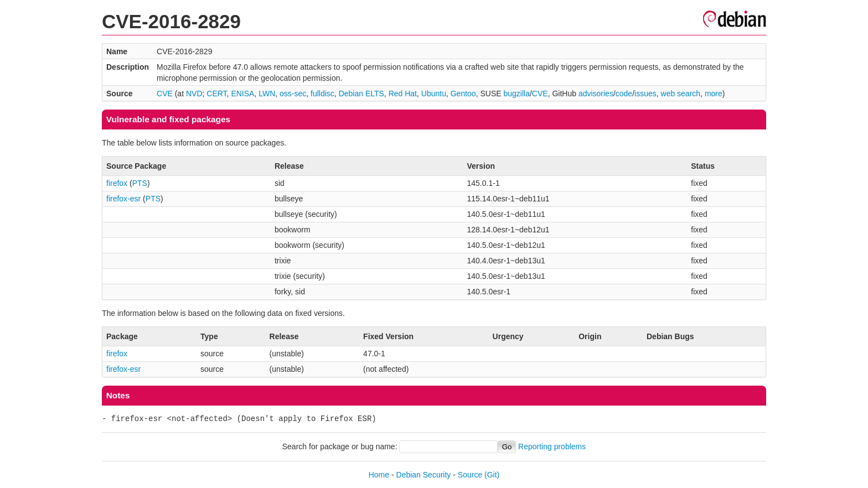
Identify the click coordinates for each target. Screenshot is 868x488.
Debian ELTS (361, 94)
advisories (596, 94)
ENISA (242, 94)
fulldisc (322, 94)
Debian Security (424, 475)
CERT (216, 94)
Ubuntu (434, 94)
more (714, 94)
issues (645, 94)
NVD (194, 94)
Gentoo (463, 94)
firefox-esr (123, 199)
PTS (140, 183)
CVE (165, 94)
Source (470, 475)
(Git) (492, 475)
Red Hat (403, 94)
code (624, 94)
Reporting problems (552, 447)
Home (379, 475)
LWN (267, 94)
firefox (117, 183)
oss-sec (293, 94)
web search (681, 94)
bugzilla (516, 94)
